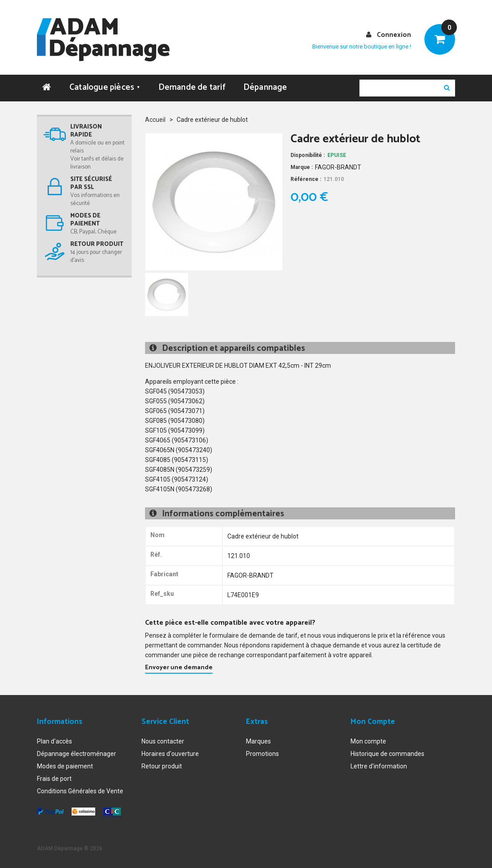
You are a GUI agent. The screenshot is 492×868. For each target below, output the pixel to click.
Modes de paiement (65, 766)
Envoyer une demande (179, 668)
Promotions (262, 754)
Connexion (394, 35)
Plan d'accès (54, 741)
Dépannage (265, 87)
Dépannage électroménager (77, 754)
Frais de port (54, 779)
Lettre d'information (379, 766)
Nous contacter (163, 741)
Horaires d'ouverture (170, 754)
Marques (258, 741)
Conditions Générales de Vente (80, 791)
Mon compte (368, 741)
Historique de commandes (387, 754)
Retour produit (162, 766)
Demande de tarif (192, 87)
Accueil (155, 120)
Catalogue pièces (105, 87)
